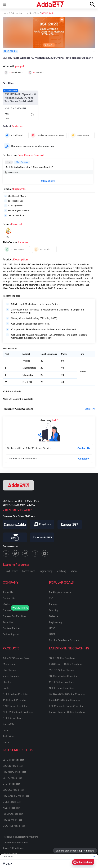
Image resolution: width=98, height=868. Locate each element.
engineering (55, 622)
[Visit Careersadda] (15, 525)
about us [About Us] (8, 592)
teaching (54, 610)
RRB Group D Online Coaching (66, 664)
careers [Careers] (7, 610)
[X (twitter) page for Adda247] (16, 553)
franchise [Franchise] (8, 622)
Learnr (6, 742)
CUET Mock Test (12, 802)
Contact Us (84, 448)
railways (54, 604)
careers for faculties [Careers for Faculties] (14, 616)
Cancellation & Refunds (15, 842)
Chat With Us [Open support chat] (83, 862)
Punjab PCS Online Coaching (65, 700)
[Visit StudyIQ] (15, 537)
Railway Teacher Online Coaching (67, 712)
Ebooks (7, 682)
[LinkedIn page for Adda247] (6, 553)
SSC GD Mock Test (13, 766)
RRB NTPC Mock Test (14, 772)
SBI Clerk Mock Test (13, 760)
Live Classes (9, 670)
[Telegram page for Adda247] (25, 553)
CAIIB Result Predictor (15, 706)
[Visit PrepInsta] (42, 525)
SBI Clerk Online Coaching (63, 676)
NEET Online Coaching (61, 688)
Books (6, 688)
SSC (51, 598)
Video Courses (11, 676)
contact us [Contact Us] (9, 598)
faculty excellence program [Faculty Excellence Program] (64, 640)
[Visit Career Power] (42, 537)
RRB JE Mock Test (12, 820)
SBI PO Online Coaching (62, 658)
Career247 (9, 724)
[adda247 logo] (18, 485)
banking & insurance (60, 592)
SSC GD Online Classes (61, 670)
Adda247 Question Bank (16, 658)
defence (54, 616)
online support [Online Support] (11, 634)
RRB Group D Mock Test (16, 796)
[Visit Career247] (70, 525)
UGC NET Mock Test (14, 826)
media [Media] (6, 604)
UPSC (52, 628)
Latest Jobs (29, 571)
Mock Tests (34, 13)
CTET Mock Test (11, 784)
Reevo (6, 730)
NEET (52, 634)
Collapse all (90, 409)
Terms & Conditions (13, 848)
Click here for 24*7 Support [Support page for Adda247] (18, 510)
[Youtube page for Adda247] (45, 553)
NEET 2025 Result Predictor (18, 712)
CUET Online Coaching (61, 682)
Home (5, 13)
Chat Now (84, 459)
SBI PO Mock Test (12, 778)
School (73, 571)
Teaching (61, 571)
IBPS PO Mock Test (13, 814)
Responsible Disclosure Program (20, 837)
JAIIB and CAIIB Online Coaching (67, 694)
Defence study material (21, 13)
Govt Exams (11, 571)
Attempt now (48, 181)
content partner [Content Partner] (12, 628)
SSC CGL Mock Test (13, 790)
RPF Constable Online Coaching (66, 706)
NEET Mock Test (12, 808)
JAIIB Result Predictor (15, 700)
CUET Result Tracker (14, 718)
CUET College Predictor (16, 694)
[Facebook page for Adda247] (35, 553)
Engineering (46, 571)
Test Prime (8, 736)
